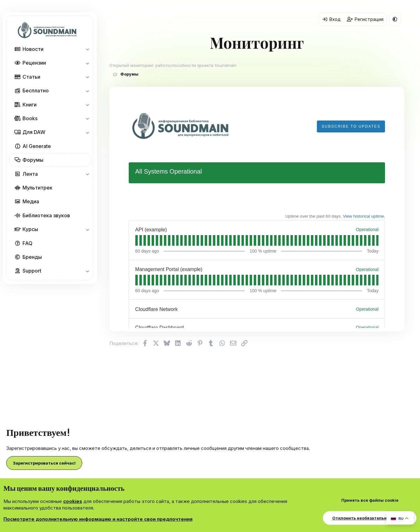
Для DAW (34, 132)
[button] (87, 49)
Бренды (32, 257)
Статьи (31, 77)
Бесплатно (36, 91)
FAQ (27, 243)
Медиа (31, 201)
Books (30, 118)
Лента (30, 174)
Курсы (30, 229)
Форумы (33, 160)
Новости (33, 49)
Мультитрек (37, 188)
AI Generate (37, 146)
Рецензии (34, 63)
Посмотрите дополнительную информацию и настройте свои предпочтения (98, 519)
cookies (73, 501)
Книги (30, 105)
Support (32, 271)
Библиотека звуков (46, 215)
